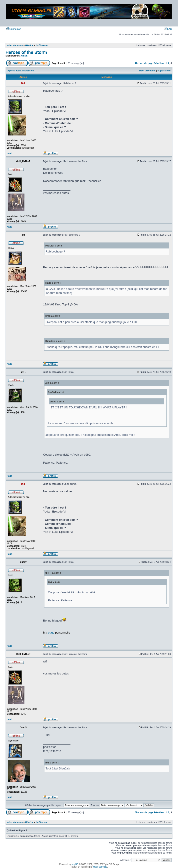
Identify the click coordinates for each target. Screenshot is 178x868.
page (51, 633)
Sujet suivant (164, 71)
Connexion (14, 29)
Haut (9, 153)
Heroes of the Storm (26, 52)
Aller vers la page (144, 63)
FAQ (168, 29)
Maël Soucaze (100, 867)
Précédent (159, 63)
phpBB (75, 864)
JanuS (24, 56)
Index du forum (15, 45)
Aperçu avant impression (21, 71)
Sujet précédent (147, 71)
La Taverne (42, 45)
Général (29, 45)
